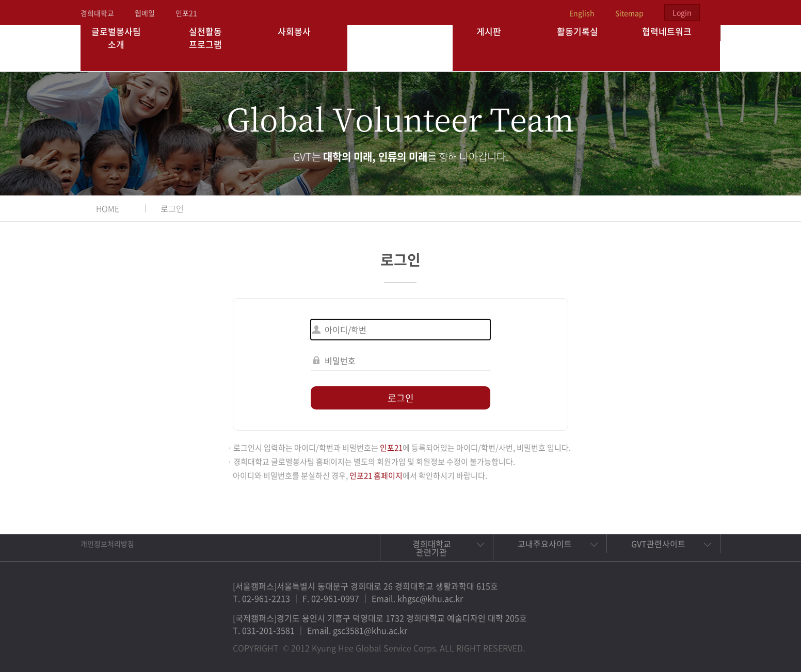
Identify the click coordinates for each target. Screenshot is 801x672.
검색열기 (712, 12)
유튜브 (701, 643)
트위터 (653, 643)
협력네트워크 (676, 48)
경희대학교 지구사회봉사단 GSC (401, 47)
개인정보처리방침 (107, 544)
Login (682, 12)
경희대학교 (97, 13)
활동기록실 (586, 48)
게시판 (498, 48)
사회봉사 (303, 48)
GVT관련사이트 (658, 544)
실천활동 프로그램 (214, 48)
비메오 (677, 643)
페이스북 (630, 643)
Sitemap (629, 13)
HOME (108, 208)
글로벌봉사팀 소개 (125, 48)
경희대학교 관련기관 (432, 548)
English (582, 13)
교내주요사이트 (545, 544)
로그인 (172, 208)
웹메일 (145, 13)
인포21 (186, 13)
